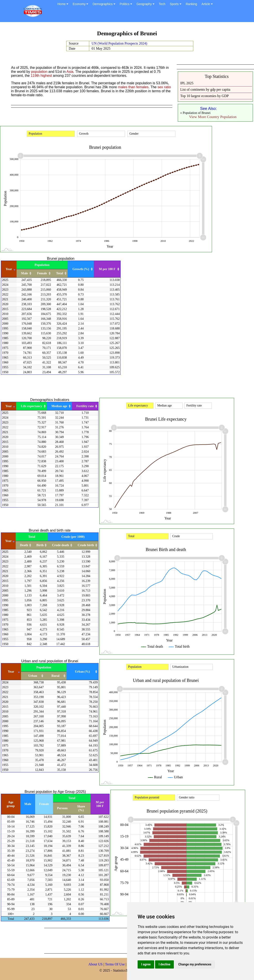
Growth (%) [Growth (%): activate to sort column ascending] (81, 269)
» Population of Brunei (195, 113)
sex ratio (164, 87)
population (39, 72)
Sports (176, 4)
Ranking (191, 4)
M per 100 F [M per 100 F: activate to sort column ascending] (107, 269)
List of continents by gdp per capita (205, 89)
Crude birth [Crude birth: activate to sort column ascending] (86, 545)
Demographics (104, 4)
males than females (133, 87)
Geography (145, 4)
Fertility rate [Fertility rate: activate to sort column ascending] (85, 406)
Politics (126, 4)
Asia (70, 72)
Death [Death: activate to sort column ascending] (24, 545)
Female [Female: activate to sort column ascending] (42, 273)
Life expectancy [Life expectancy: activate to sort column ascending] (31, 406)
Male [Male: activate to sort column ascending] (24, 273)
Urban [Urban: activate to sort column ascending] (33, 676)
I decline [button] (164, 964)
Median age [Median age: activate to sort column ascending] (59, 406)
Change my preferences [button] (195, 964)
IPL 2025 (187, 83)
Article (207, 4)
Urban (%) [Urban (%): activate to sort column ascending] (82, 672)
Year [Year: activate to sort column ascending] (9, 269)
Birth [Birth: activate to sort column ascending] (40, 545)
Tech (162, 4)
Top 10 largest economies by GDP (204, 96)
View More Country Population (213, 117)
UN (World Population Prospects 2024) (119, 43)
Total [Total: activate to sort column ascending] (60, 273)
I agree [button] (146, 964)
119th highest (41, 76)
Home (63, 4)
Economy (80, 4)
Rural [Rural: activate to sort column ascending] (55, 676)
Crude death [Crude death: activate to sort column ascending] (60, 545)
